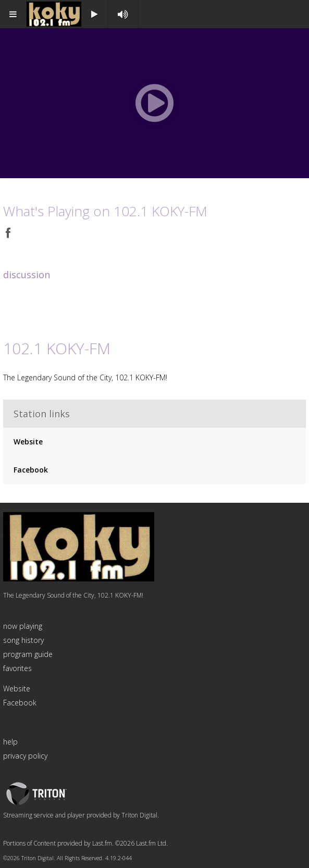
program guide (28, 654)
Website (28, 442)
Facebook (31, 470)
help (10, 742)
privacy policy (25, 756)
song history (23, 640)
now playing (23, 626)
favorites (17, 668)
